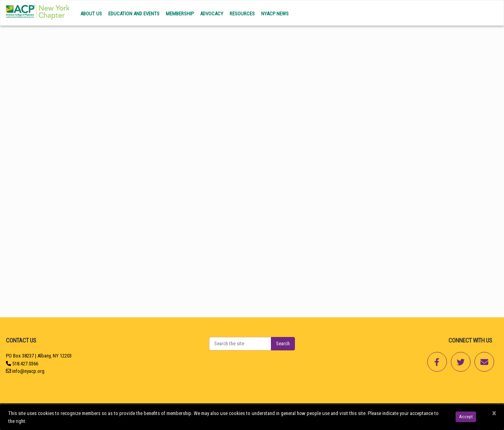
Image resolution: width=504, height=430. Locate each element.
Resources (242, 14)
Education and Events (134, 14)
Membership (180, 14)
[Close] (494, 413)
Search (283, 343)
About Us (91, 14)
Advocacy (212, 14)
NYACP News (275, 14)
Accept (466, 417)
